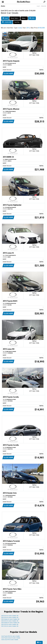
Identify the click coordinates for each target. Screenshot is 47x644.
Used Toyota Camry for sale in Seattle (11, 638)
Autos (3, 6)
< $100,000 (7, 22)
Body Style (15, 18)
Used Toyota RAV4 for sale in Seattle (10, 636)
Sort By (17, 22)
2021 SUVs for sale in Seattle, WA (10, 626)
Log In (38, 6)
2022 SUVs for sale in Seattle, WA (10, 624)
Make (24, 18)
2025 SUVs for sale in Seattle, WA (10, 616)
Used (5, 18)
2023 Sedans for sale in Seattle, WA (10, 623)
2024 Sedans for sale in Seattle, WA (10, 619)
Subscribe (44, 6)
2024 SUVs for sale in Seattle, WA (10, 617)
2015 (32, 18)
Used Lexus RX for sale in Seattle (10, 640)
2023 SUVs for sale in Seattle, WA (10, 621)
